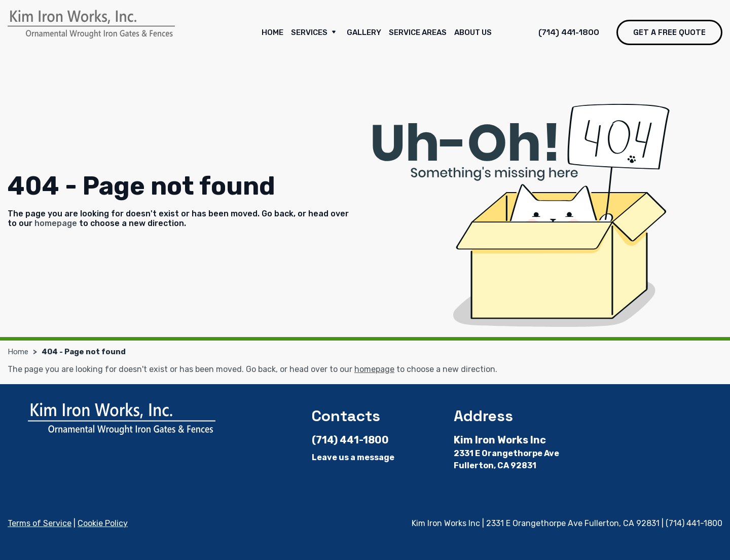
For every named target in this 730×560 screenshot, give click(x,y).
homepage (56, 223)
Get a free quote (669, 32)
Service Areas (418, 32)
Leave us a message (353, 457)
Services (315, 33)
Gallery (364, 32)
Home (272, 32)
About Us (473, 32)
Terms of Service (40, 523)
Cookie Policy (103, 523)
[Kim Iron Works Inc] (91, 24)
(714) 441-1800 (569, 32)
